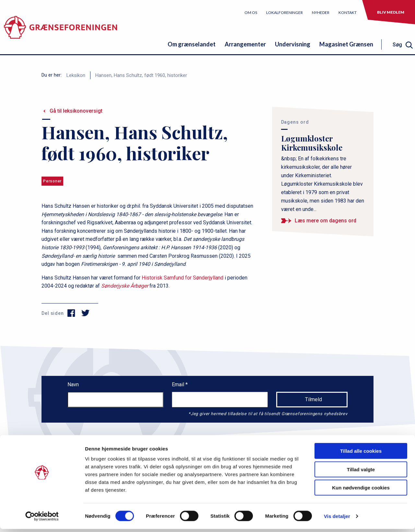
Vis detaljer (337, 519)
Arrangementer (245, 44)
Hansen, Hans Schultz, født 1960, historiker (141, 75)
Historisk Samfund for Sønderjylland (183, 278)
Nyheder (321, 12)
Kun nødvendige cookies (361, 491)
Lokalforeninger (285, 12)
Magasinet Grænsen (346, 44)
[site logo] (60, 31)
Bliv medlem (391, 12)
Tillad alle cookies (361, 454)
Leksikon (76, 75)
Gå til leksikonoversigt (76, 111)
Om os (251, 12)
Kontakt (348, 12)
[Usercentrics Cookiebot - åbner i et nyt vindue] (42, 519)
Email (179, 384)
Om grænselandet (192, 44)
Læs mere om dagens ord (326, 221)
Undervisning (293, 44)
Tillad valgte (361, 472)
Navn (73, 384)
